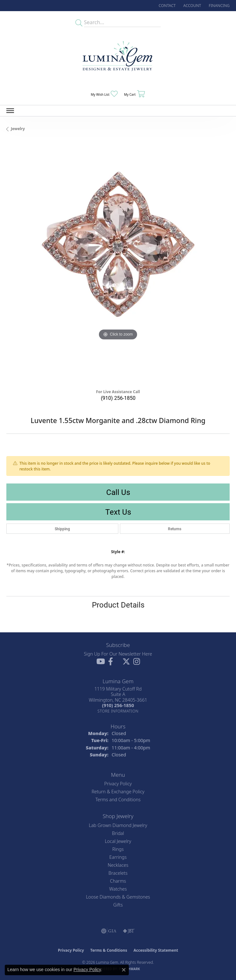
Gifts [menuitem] (118, 905)
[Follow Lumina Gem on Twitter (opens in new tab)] (126, 662)
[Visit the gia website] (109, 931)
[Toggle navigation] (10, 111)
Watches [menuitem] (118, 889)
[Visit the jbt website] (129, 931)
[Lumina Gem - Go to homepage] (118, 58)
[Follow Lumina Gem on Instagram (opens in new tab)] (137, 662)
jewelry (18, 129)
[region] (118, 263)
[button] (191, 6)
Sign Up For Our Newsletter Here (118, 654)
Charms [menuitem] (118, 881)
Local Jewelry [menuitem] (118, 841)
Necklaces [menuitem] (118, 865)
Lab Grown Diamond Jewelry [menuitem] (118, 825)
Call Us (118, 492)
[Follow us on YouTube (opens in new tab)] (101, 662)
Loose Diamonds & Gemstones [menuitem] (118, 897)
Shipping (62, 529)
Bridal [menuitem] (118, 833)
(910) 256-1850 (118, 398)
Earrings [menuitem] (118, 857)
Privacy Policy (118, 784)
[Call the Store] (118, 705)
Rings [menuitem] (118, 849)
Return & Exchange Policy (118, 792)
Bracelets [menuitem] (118, 873)
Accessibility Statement (156, 950)
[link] (167, 6)
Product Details (118, 605)
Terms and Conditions (118, 799)
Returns (175, 529)
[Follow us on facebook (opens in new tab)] (111, 662)
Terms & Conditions (109, 950)
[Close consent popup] (124, 970)
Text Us (118, 512)
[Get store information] (118, 711)
